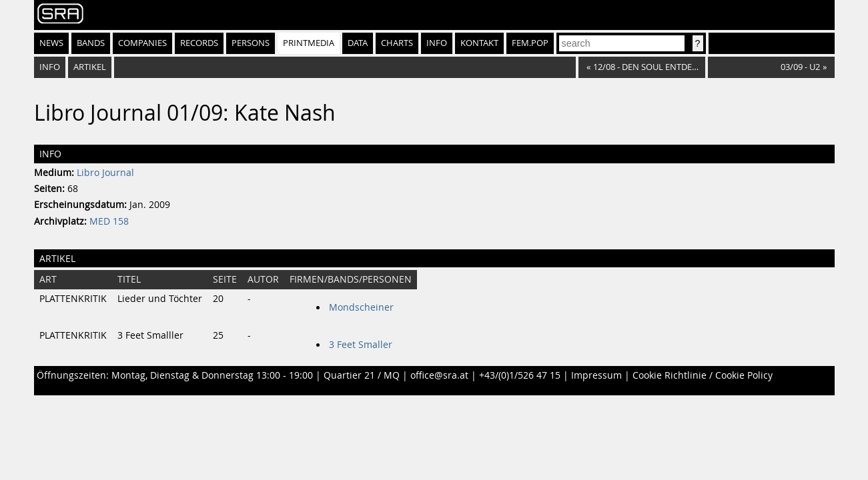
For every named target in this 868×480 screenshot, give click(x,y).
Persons (251, 43)
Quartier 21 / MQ (362, 375)
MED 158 (109, 221)
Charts (397, 43)
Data (358, 43)
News (51, 43)
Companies (142, 43)
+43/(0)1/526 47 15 (520, 375)
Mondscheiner (361, 307)
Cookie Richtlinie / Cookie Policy (703, 375)
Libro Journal (105, 173)
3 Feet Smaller (361, 345)
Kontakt (479, 43)
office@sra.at (439, 375)
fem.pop (530, 43)
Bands (91, 43)
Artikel (90, 67)
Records (199, 43)
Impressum (596, 375)
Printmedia (309, 43)
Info (437, 43)
